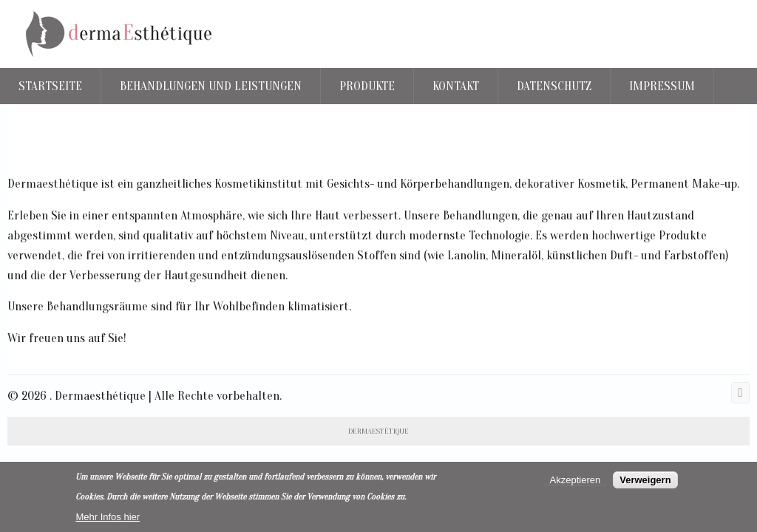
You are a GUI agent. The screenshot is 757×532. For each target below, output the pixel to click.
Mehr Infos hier (108, 517)
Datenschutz (554, 86)
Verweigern (645, 480)
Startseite (50, 86)
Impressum (662, 86)
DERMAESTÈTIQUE (378, 431)
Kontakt (456, 86)
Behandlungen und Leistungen (211, 86)
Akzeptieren (576, 480)
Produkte (367, 86)
